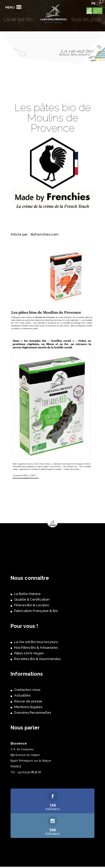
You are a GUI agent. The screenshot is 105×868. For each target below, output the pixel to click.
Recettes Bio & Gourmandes (37, 659)
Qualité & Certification (32, 599)
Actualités (22, 695)
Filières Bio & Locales (31, 605)
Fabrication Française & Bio (36, 611)
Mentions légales (28, 707)
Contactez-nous (27, 690)
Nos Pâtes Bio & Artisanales (36, 648)
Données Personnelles (33, 713)
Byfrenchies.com (45, 234)
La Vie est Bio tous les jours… (37, 642)
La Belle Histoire (27, 594)
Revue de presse (28, 701)
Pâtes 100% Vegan (29, 653)
